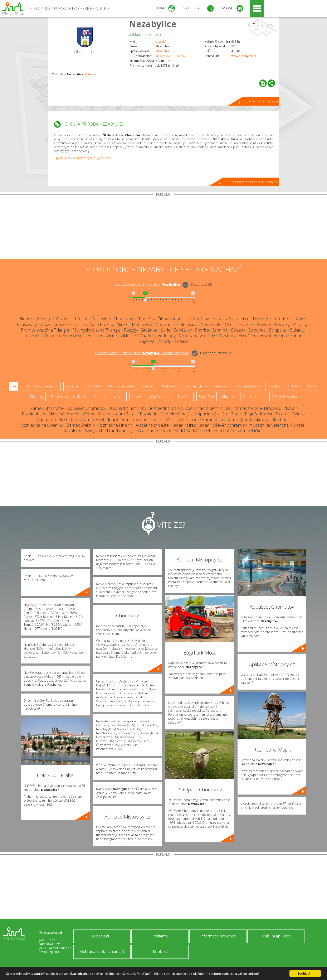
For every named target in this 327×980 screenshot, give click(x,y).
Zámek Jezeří (239, 419)
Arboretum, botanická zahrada (238, 386)
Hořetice (280, 319)
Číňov (163, 319)
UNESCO (94, 386)
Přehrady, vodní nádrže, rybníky (185, 386)
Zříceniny (37, 397)
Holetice (242, 319)
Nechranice (166, 324)
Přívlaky (300, 324)
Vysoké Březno (273, 336)
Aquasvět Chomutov (86, 408)
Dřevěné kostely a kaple (68, 397)
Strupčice (278, 330)
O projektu (102, 936)
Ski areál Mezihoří (271, 419)
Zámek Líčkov (251, 431)
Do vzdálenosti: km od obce (148, 284)
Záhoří (296, 336)
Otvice (247, 324)
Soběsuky (183, 330)
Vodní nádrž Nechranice (208, 408)
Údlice (50, 336)
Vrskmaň (188, 336)
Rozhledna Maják (166, 408)
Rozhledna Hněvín (115, 425)
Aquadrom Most (52, 419)
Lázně (136, 397)
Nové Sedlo (211, 324)
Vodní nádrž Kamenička (201, 419)
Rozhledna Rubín (218, 431)
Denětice (179, 319)
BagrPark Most (259, 414)
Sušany (297, 330)
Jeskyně (119, 397)
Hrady (295, 386)
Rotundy (100, 397)
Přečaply (282, 324)
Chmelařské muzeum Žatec (110, 414)
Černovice (101, 319)
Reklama (160, 936)
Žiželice (181, 341)
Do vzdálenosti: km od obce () (142, 353)
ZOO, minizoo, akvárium (41, 386)
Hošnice (299, 319)
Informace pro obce (218, 936)
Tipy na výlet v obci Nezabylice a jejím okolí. (83, 158)
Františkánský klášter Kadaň (133, 431)
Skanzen (148, 386)
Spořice (202, 330)
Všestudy (227, 336)
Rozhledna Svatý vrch (84, 431)
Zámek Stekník (81, 425)
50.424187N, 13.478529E (172, 56)
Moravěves (142, 324)
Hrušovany (27, 324)
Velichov (95, 336)
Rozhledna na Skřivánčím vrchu (51, 414)
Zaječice (147, 341)
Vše (13, 386)
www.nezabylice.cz (244, 56)
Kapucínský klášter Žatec (218, 414)
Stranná (220, 330)
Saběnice (149, 330)
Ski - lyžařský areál (121, 386)
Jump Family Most (88, 419)
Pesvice (263, 324)
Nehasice (189, 324)
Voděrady (167, 336)
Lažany (80, 324)
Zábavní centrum (255, 397)
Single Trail (207, 397)
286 (234, 46)
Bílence (25, 319)
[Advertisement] (163, 228)
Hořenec (91, 74)
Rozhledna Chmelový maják (166, 414)
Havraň (224, 319)
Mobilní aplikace (276, 936)
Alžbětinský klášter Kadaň (160, 425)
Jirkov (45, 324)
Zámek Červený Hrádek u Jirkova (264, 408)
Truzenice (31, 336)
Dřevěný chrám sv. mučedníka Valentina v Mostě (259, 425)
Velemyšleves (72, 336)
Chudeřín (145, 319)
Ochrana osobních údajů (102, 951)
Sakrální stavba (286, 397)
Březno (82, 319)
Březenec (63, 319)
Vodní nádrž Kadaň (181, 431)
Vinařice (147, 336)
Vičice (112, 336)
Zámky (312, 386)
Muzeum (228, 397)
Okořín (231, 324)
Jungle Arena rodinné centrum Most (141, 419)
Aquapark (73, 386)
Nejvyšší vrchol (159, 397)
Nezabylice (153, 24)
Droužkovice (202, 319)
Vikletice (128, 336)
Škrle (166, 330)
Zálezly (164, 341)
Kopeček (62, 324)
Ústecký (161, 41)
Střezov (238, 330)
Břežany (43, 319)
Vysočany (247, 336)
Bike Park (184, 397)
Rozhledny (275, 386)
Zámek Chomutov (47, 408)
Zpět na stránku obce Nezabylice (254, 182)
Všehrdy (207, 336)
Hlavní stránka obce (264, 101)
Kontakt (160, 951)
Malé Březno (101, 324)
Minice (123, 324)
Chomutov (162, 51)
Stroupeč (257, 330)
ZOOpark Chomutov (128, 408)
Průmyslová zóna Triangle (45, 330)
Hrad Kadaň (198, 425)
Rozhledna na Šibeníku (42, 425)
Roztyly (131, 330)
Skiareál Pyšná (289, 414)
